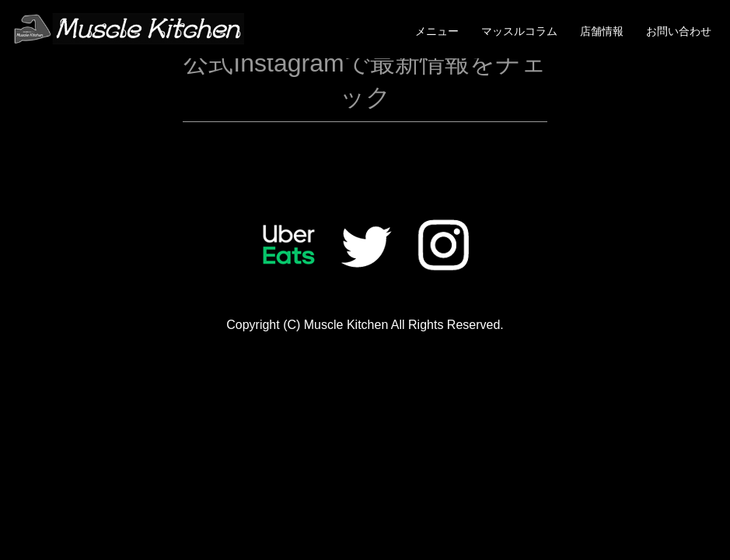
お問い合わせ (679, 31)
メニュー (437, 31)
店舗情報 (602, 31)
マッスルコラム (519, 31)
